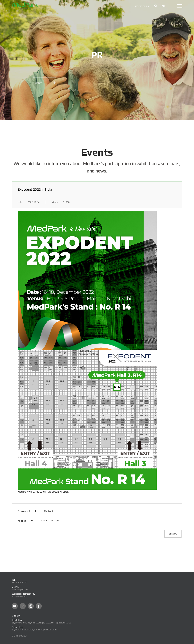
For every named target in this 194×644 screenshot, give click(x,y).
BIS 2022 (49, 511)
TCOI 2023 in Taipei (50, 521)
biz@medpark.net (20, 589)
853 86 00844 (19, 596)
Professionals (141, 6)
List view (173, 534)
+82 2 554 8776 (19, 582)
